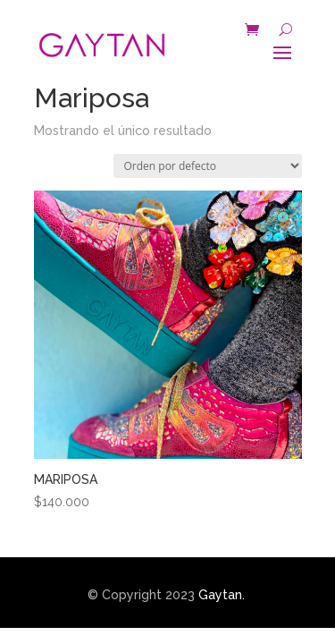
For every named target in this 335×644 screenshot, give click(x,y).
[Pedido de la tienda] (208, 166)
